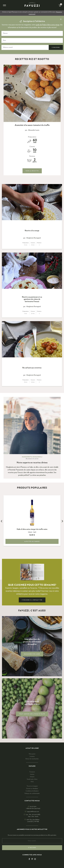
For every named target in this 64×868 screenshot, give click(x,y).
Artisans (32, 777)
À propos (32, 772)
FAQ (32, 782)
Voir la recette (32, 171)
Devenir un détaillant (32, 789)
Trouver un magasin (32, 786)
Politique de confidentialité (32, 793)
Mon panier (32, 754)
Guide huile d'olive (32, 779)
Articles (32, 774)
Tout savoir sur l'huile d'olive (32, 714)
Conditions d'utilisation (32, 791)
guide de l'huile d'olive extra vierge (48, 25)
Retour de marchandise (32, 759)
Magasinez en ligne (32, 654)
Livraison (32, 756)
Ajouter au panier (32, 541)
